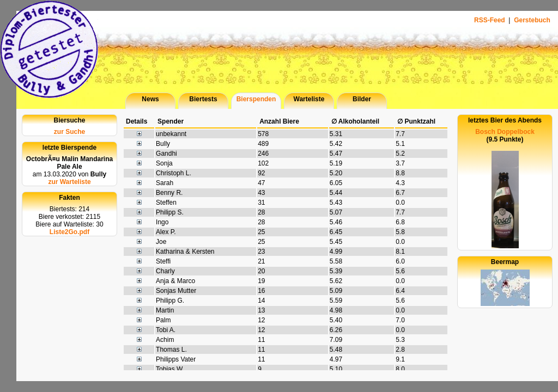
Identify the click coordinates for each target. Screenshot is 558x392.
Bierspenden (256, 99)
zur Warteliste (69, 182)
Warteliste (309, 99)
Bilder (362, 99)
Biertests (203, 99)
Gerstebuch (532, 20)
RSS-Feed (490, 20)
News (150, 99)
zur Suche (69, 132)
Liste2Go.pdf (69, 232)
